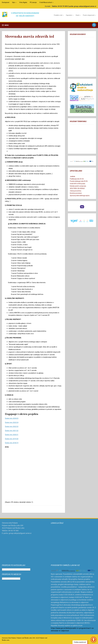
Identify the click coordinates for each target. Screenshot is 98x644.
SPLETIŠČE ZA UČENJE (77, 188)
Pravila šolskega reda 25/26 (79, 181)
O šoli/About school (46, 2)
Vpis (14, 2)
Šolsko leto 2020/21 (12, 435)
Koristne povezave (76, 193)
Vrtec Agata (23, 2)
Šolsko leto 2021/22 (12, 431)
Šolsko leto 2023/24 (12, 422)
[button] (5, 25)
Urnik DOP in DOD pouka (77, 184)
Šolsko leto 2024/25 (12, 418)
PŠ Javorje (33, 2)
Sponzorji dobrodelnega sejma (80, 196)
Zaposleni (69, 15)
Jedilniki (72, 176)
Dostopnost (6, 2)
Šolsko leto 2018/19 (12, 443)
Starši (78, 15)
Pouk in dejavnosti (89, 15)
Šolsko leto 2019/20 (12, 439)
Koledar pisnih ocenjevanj (78, 186)
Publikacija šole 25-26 (77, 179)
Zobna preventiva (75, 191)
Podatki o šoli (58, 15)
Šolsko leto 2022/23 (12, 427)
